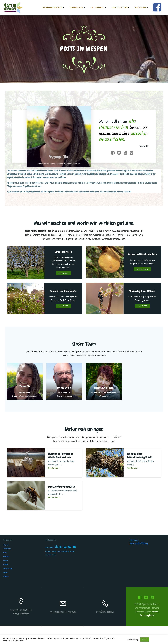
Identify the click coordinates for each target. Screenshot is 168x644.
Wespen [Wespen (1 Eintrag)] (55, 573)
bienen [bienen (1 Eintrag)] (52, 565)
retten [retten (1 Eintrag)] (59, 569)
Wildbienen (7, 594)
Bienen (6, 570)
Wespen (6, 590)
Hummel (6, 578)
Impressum (134, 558)
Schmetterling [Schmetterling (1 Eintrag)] (66, 569)
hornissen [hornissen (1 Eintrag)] (49, 569)
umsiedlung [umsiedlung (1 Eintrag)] (49, 573)
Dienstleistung (122, 8)
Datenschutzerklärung (139, 561)
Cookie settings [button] (133, 640)
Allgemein (7, 563)
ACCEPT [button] (145, 639)
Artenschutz (78, 8)
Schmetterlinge (8, 586)
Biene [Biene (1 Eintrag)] (48, 565)
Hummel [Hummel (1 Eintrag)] (54, 569)
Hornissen (7, 574)
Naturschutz (100, 8)
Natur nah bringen (54, 8)
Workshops (143, 8)
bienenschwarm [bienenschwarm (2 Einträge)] (66, 564)
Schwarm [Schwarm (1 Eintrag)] (73, 569)
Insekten (7, 582)
